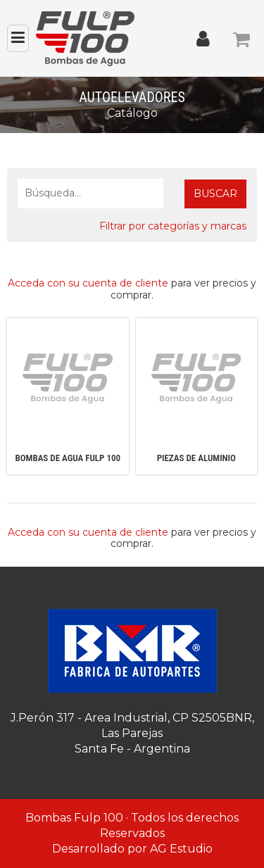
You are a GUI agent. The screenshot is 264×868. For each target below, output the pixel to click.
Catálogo (132, 113)
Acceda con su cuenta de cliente (88, 283)
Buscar (215, 194)
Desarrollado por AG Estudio (132, 849)
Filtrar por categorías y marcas (173, 226)
